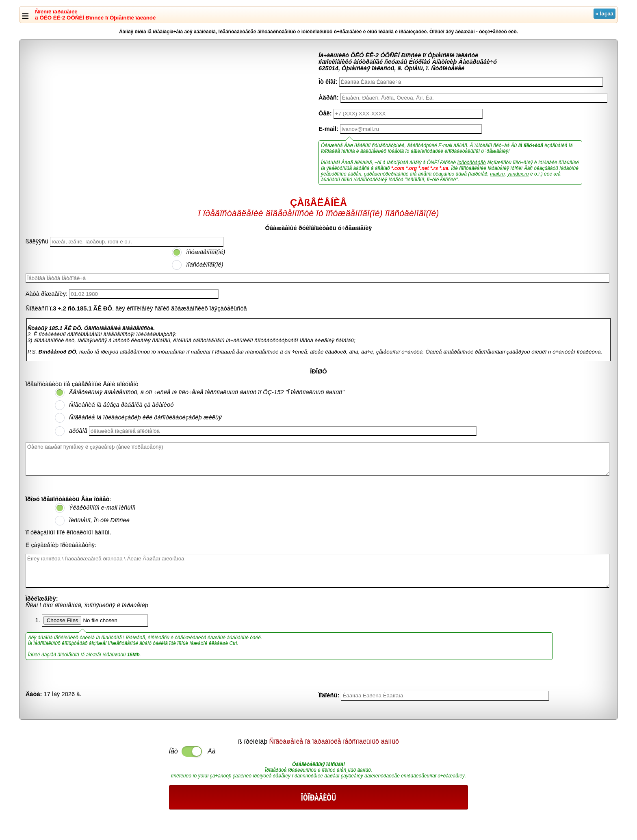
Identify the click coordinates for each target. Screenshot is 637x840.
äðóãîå (78, 431)
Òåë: (325, 113)
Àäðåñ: (329, 98)
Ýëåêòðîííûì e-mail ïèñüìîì (102, 508)
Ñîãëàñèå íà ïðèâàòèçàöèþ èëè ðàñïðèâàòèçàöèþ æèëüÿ (145, 417)
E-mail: (328, 129)
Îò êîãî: (328, 82)
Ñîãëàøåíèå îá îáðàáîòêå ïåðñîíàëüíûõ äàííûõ (334, 741)
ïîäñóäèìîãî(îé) (205, 265)
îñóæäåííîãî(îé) (206, 252)
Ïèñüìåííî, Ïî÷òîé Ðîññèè (99, 520)
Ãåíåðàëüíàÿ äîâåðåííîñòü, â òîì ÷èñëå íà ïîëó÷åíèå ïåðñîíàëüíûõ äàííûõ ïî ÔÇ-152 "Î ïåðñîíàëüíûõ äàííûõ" (207, 392)
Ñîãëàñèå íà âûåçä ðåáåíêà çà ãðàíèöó (121, 405)
